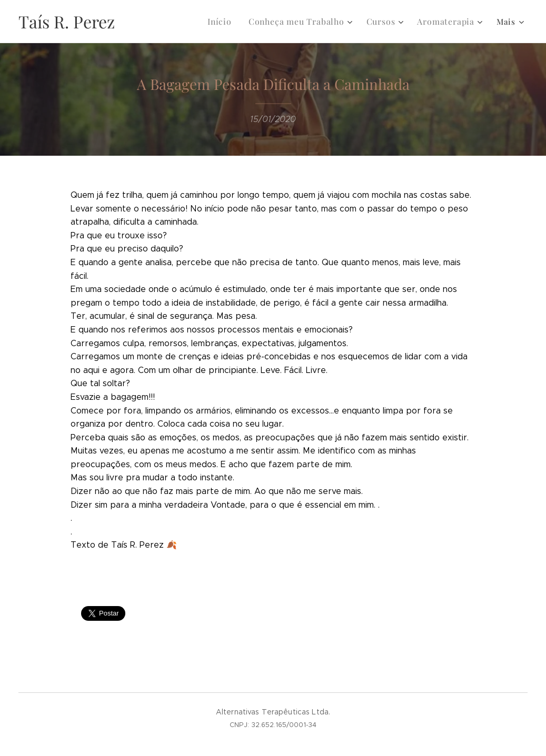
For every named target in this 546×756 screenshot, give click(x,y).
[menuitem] (228, 22)
